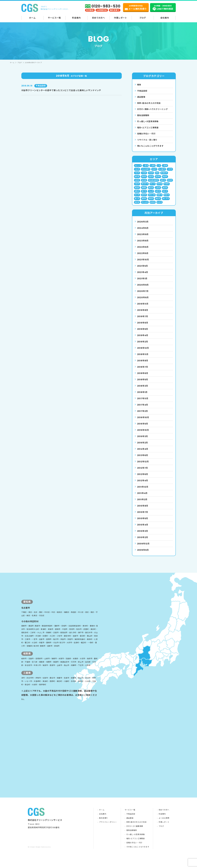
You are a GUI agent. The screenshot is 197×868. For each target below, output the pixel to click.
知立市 (137, 199)
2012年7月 (143, 472)
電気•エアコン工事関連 (135, 850)
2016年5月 (143, 428)
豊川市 (137, 202)
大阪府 (144, 175)
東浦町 (167, 187)
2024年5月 (143, 232)
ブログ (143, 18)
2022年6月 (143, 251)
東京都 (160, 187)
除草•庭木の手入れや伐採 (136, 833)
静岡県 (153, 206)
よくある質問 (164, 829)
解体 (139, 85)
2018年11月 (143, 359)
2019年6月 (143, 327)
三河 (159, 168)
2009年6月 (143, 554)
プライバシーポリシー (108, 833)
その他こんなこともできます (138, 858)
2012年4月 (143, 485)
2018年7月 (143, 371)
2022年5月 (143, 258)
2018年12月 (143, 352)
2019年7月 (143, 321)
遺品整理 (141, 97)
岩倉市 (151, 179)
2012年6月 (143, 479)
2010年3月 (143, 535)
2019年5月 (143, 333)
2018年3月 (143, 390)
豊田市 (158, 202)
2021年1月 (142, 283)
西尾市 (167, 199)
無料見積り (103, 829)
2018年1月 (142, 396)
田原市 (158, 195)
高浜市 (160, 206)
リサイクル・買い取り (148, 142)
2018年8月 (143, 365)
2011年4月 (142, 497)
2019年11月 (143, 308)
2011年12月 (143, 491)
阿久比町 (145, 206)
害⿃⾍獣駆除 (144, 116)
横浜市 (151, 191)
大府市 (170, 172)
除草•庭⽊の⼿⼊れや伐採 (150, 104)
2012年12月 (143, 466)
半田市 (154, 172)
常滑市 (158, 179)
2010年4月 (143, 529)
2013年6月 (143, 460)
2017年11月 (143, 403)
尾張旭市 (164, 175)
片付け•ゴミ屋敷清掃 (134, 838)
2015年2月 (143, 447)
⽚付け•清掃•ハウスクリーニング (154, 110)
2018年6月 (143, 378)
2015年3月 (143, 441)
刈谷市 (137, 172)
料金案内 (76, 18)
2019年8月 (143, 314)
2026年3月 (143, 226)
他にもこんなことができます (151, 148)
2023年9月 (143, 239)
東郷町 (144, 191)
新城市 (170, 183)
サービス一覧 (54, 18)
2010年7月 (143, 516)
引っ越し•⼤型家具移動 (149, 123)
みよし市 (138, 168)
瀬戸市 (144, 195)
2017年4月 (143, 409)
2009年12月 (143, 548)
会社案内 (165, 18)
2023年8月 (143, 245)
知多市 (165, 195)
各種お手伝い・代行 (147, 135)
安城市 (151, 175)
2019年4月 (143, 340)
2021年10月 (143, 264)
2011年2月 (142, 504)
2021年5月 (143, 270)
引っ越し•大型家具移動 (135, 846)
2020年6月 (143, 302)
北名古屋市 (146, 172)
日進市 (137, 187)
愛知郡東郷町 (153, 183)
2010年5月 (143, 523)
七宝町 (153, 168)
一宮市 (146, 168)
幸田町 (165, 179)
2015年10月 (143, 434)
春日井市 (145, 187)
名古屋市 (162, 172)
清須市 (165, 191)
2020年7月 (143, 295)
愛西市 (163, 183)
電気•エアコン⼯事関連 (149, 129)
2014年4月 (143, 453)
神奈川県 (152, 199)
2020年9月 (143, 289)
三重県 (165, 168)
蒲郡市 (160, 199)
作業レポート (121, 18)
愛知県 (144, 183)
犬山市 (151, 195)
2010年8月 (143, 510)
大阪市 (137, 175)
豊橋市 (151, 202)
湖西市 (137, 195)
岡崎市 (144, 179)
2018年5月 (143, 384)
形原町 (137, 183)
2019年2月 (143, 346)
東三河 (153, 187)
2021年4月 (143, 277)
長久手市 (166, 202)
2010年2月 (143, 542)
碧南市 (144, 199)
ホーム (32, 18)
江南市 (158, 191)
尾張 (157, 175)
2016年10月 (143, 422)
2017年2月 (143, 415)
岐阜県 (137, 179)
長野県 (137, 206)
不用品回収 (143, 91)
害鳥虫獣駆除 (131, 842)
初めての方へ (99, 18)
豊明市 (144, 202)
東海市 (137, 191)
